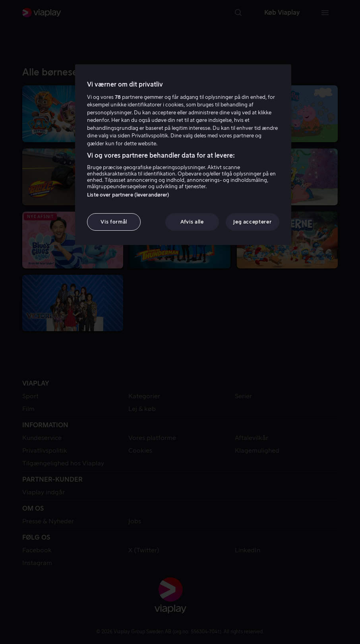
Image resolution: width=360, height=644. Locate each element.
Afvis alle (192, 222)
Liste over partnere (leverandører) (128, 195)
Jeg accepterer (252, 222)
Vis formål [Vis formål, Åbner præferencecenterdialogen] (114, 222)
